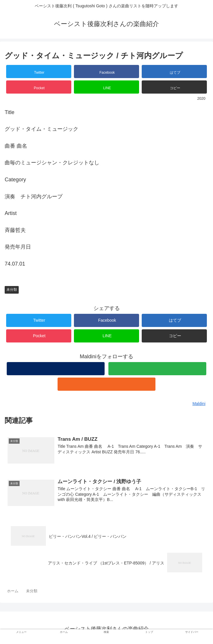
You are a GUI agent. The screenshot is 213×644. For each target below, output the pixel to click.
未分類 (12, 290)
